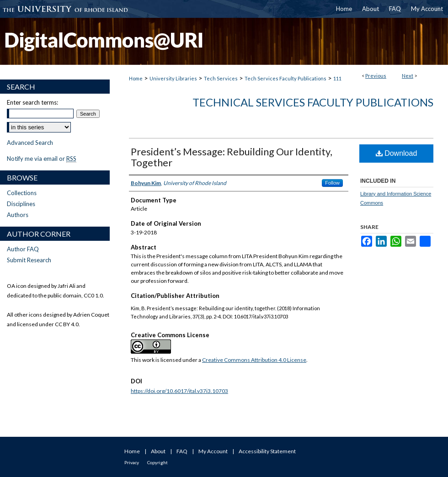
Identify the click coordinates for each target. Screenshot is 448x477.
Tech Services (221, 78)
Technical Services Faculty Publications (313, 102)
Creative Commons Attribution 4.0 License (254, 360)
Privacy (132, 462)
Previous (376, 76)
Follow (332, 183)
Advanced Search (30, 143)
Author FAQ (23, 249)
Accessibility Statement (267, 451)
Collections (22, 193)
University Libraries (173, 78)
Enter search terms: (32, 102)
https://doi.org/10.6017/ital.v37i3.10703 (179, 391)
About (158, 451)
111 (337, 78)
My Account (213, 451)
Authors (18, 215)
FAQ (182, 451)
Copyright (157, 462)
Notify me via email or (42, 159)
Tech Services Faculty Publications (285, 78)
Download (397, 153)
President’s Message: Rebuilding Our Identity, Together (232, 157)
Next (408, 76)
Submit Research (29, 260)
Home (136, 78)
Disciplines (21, 204)
